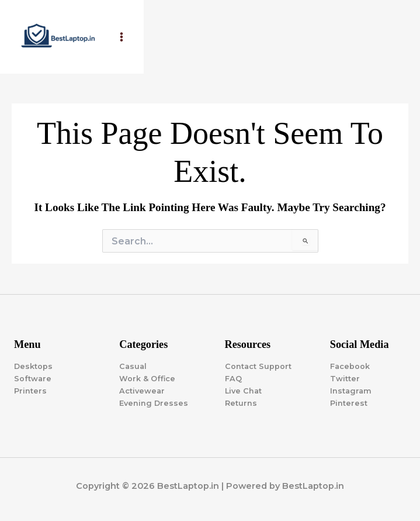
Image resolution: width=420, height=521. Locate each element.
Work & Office (147, 379)
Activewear (142, 391)
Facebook (350, 366)
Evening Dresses (154, 403)
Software (33, 379)
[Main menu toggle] (122, 37)
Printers (30, 391)
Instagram (351, 391)
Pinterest (349, 403)
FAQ (233, 379)
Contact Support (258, 366)
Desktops (33, 366)
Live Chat (243, 391)
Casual (133, 366)
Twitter (345, 379)
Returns (241, 403)
